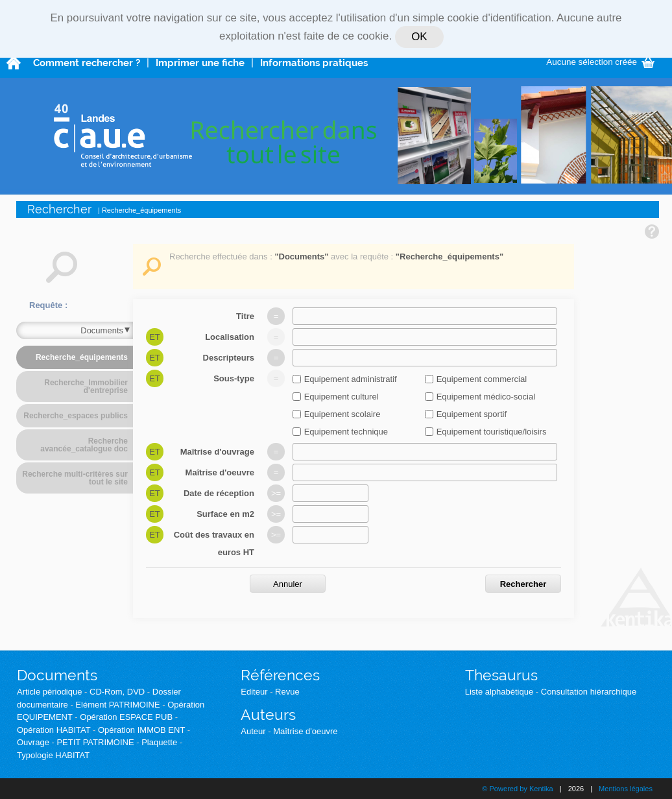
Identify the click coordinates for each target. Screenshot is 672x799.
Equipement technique (346, 432)
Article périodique (49, 692)
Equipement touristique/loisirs (492, 432)
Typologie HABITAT (53, 755)
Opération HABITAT (54, 730)
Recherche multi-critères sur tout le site (75, 478)
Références (280, 675)
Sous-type (234, 378)
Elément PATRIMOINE (117, 705)
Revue (287, 692)
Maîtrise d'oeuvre (220, 472)
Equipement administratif (351, 379)
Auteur (253, 731)
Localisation (230, 337)
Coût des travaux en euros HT (214, 543)
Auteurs (268, 714)
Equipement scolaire (342, 414)
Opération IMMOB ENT (141, 730)
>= (276, 493)
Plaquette (159, 742)
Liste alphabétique (499, 692)
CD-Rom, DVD (117, 692)
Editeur (254, 692)
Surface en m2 (225, 514)
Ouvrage (33, 742)
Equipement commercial (482, 379)
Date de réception (219, 493)
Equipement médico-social (486, 397)
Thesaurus (501, 675)
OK (419, 37)
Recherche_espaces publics (76, 416)
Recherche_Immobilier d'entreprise (86, 387)
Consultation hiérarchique (589, 692)
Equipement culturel (342, 397)
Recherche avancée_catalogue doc (84, 445)
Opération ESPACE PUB (126, 717)
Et (155, 337)
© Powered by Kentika (517, 789)
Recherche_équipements (82, 357)
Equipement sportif (472, 414)
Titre (245, 316)
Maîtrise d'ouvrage (217, 452)
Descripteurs (229, 358)
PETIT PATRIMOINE (95, 742)
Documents (57, 675)
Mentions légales (626, 789)
